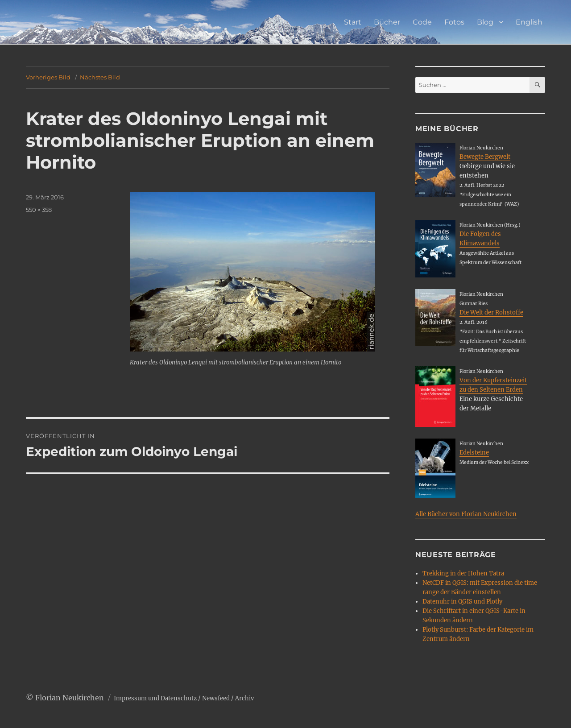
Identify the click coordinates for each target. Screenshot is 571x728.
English (529, 22)
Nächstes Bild (100, 77)
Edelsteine (474, 453)
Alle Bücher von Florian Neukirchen (466, 514)
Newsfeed (216, 698)
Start (353, 22)
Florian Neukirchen (70, 698)
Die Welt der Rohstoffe (491, 312)
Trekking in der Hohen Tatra (463, 573)
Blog (485, 22)
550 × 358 (39, 210)
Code (422, 22)
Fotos (454, 22)
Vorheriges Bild (48, 77)
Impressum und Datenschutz (155, 698)
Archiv (244, 698)
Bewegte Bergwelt (485, 157)
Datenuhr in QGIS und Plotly (462, 602)
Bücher (387, 22)
